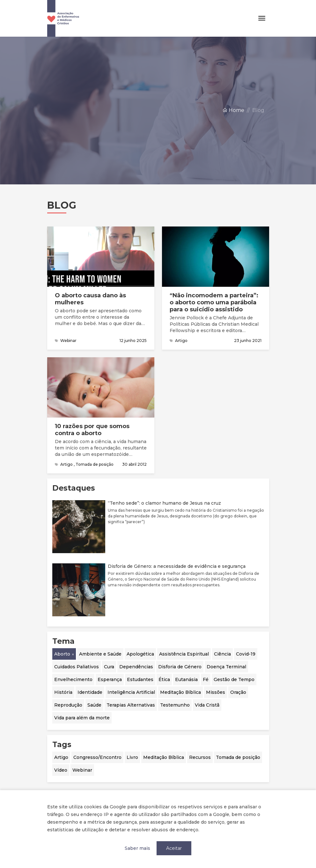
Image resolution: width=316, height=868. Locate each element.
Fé (206, 679)
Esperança (110, 679)
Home (233, 110)
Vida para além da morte (82, 718)
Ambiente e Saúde (100, 654)
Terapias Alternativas (131, 705)
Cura (109, 667)
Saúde (94, 705)
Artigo (61, 757)
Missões (216, 692)
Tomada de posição (238, 757)
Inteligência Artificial (131, 692)
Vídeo (61, 770)
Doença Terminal (226, 667)
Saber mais (137, 848)
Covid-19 (246, 654)
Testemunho (175, 705)
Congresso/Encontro (97, 757)
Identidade (90, 692)
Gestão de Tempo (234, 679)
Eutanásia (186, 679)
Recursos (200, 757)
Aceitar (174, 848)
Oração (238, 692)
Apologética (140, 654)
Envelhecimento (73, 679)
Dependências (136, 667)
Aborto (62, 654)
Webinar (82, 770)
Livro (132, 757)
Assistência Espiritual (184, 654)
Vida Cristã (207, 705)
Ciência (222, 654)
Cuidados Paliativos (77, 667)
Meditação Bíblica (180, 692)
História (63, 692)
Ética (164, 679)
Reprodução (68, 705)
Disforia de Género (180, 667)
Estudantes (140, 679)
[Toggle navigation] (262, 19)
